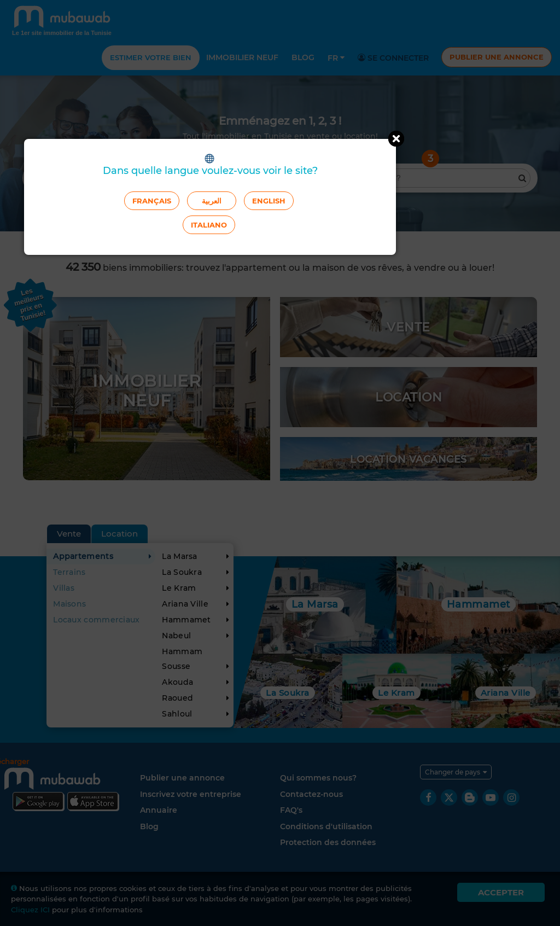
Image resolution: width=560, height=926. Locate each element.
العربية (212, 201)
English (269, 201)
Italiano (209, 225)
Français (152, 201)
